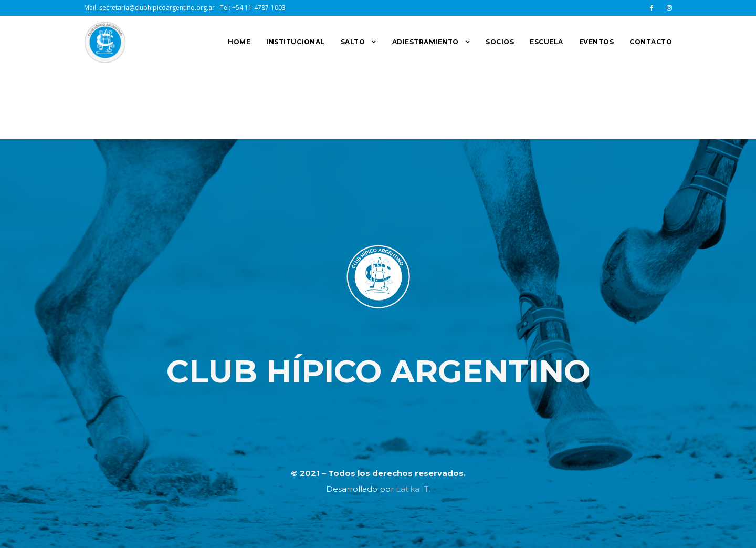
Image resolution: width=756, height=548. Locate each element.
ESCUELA (547, 42)
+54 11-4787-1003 (259, 8)
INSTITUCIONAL (296, 42)
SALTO (353, 42)
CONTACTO (651, 42)
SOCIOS (500, 42)
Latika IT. (413, 489)
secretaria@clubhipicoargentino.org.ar (157, 8)
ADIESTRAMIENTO (426, 42)
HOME (239, 42)
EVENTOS (597, 42)
